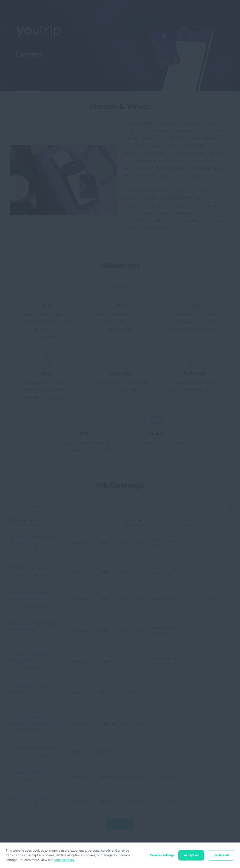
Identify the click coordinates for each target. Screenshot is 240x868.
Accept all (191, 855)
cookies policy (64, 860)
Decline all (221, 855)
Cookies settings (162, 855)
